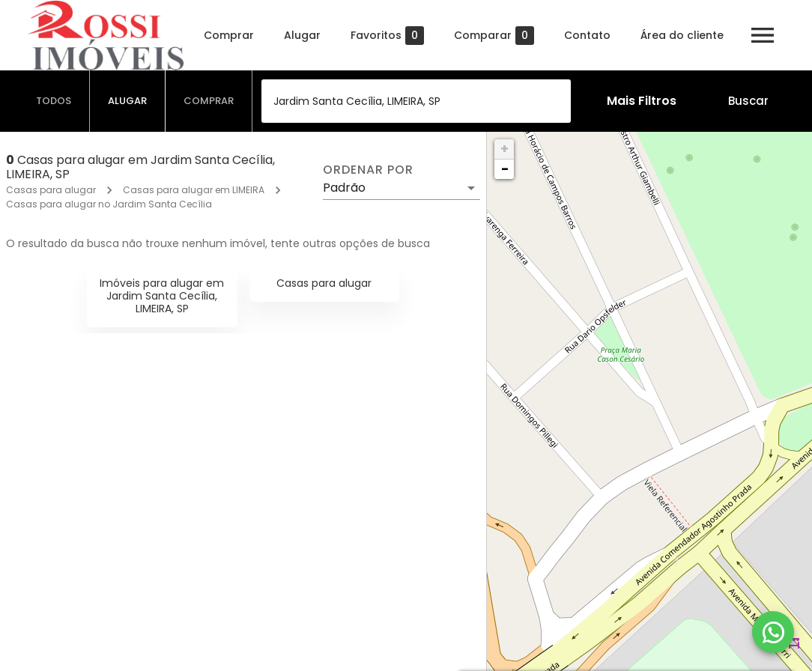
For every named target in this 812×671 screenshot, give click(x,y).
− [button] (505, 169)
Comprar (229, 35)
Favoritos (387, 36)
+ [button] (505, 149)
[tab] (54, 101)
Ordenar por (368, 170)
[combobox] (416, 101)
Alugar (302, 35)
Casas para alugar (51, 190)
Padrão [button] (344, 188)
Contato (587, 35)
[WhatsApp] (773, 632)
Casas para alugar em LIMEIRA (194, 190)
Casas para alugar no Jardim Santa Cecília (109, 204)
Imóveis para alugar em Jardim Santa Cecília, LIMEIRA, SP (162, 296)
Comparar (494, 36)
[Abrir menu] (763, 35)
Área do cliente (682, 35)
